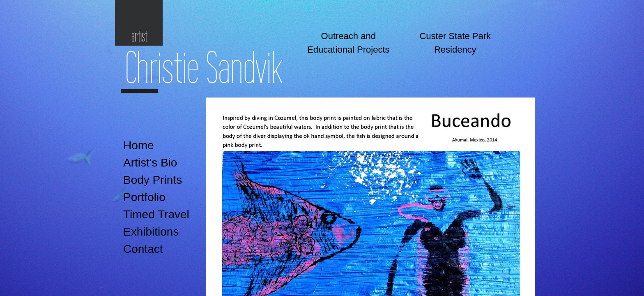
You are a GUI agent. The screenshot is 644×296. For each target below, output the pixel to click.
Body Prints (153, 180)
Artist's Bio (150, 163)
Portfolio (144, 197)
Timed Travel (156, 214)
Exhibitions (151, 232)
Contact (143, 249)
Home (139, 145)
